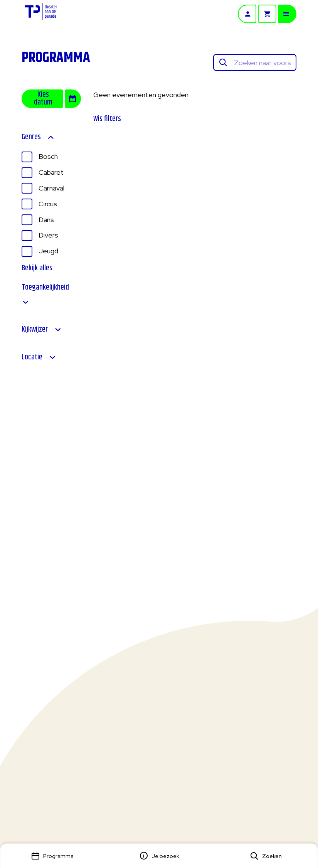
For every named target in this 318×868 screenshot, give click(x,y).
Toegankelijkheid (45, 295)
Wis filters (107, 119)
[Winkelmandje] (267, 14)
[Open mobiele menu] (287, 14)
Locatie (39, 357)
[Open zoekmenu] (266, 856)
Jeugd (48, 251)
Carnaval (51, 188)
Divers (48, 235)
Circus (48, 204)
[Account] (247, 14)
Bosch (48, 156)
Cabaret (51, 172)
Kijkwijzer (42, 330)
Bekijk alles (37, 268)
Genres (38, 137)
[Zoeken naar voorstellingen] (262, 63)
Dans (46, 220)
